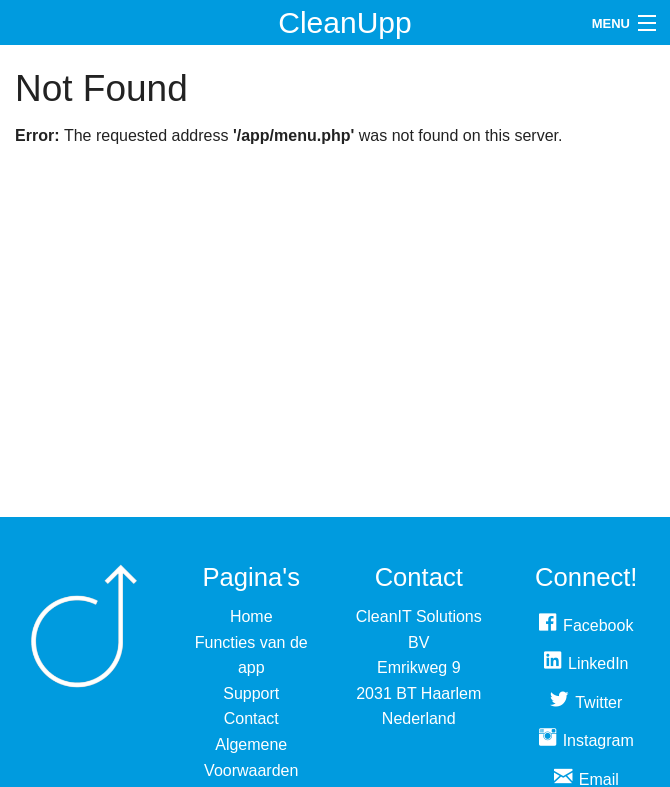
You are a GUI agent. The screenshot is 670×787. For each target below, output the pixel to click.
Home (251, 616)
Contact (251, 718)
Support (251, 693)
